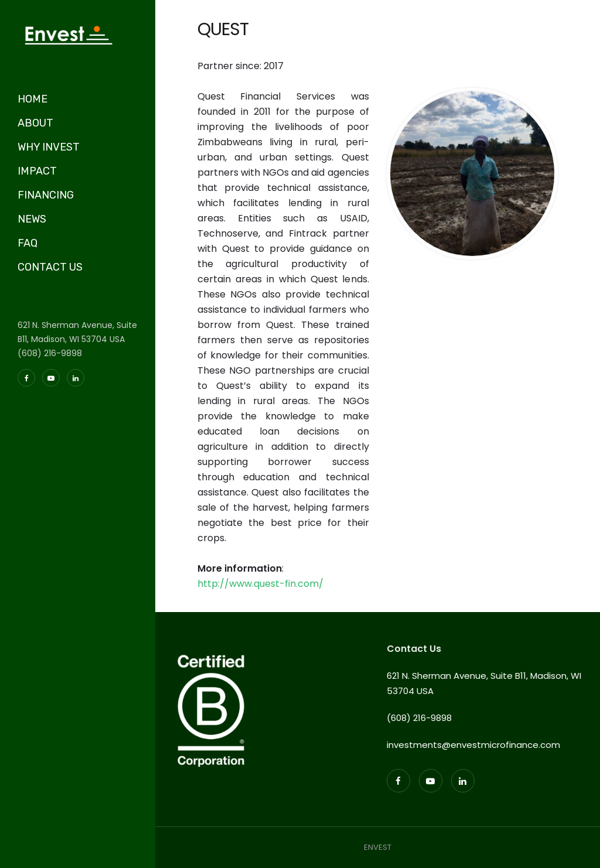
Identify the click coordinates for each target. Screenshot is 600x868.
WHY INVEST (49, 147)
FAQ (28, 243)
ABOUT (35, 123)
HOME (33, 99)
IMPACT (37, 171)
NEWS (32, 219)
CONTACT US (50, 267)
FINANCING (46, 195)
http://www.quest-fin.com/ (260, 584)
